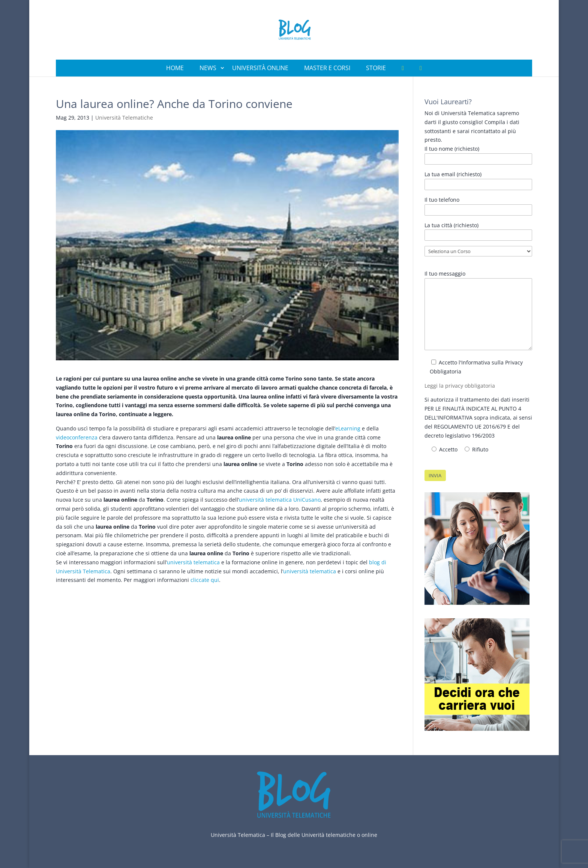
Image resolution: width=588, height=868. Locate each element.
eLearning (348, 428)
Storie (376, 68)
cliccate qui (205, 580)
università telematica (193, 562)
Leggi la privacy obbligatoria (460, 386)
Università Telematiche (124, 118)
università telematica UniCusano (280, 500)
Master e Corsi (327, 68)
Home (175, 68)
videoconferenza (77, 437)
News (208, 68)
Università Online (260, 68)
